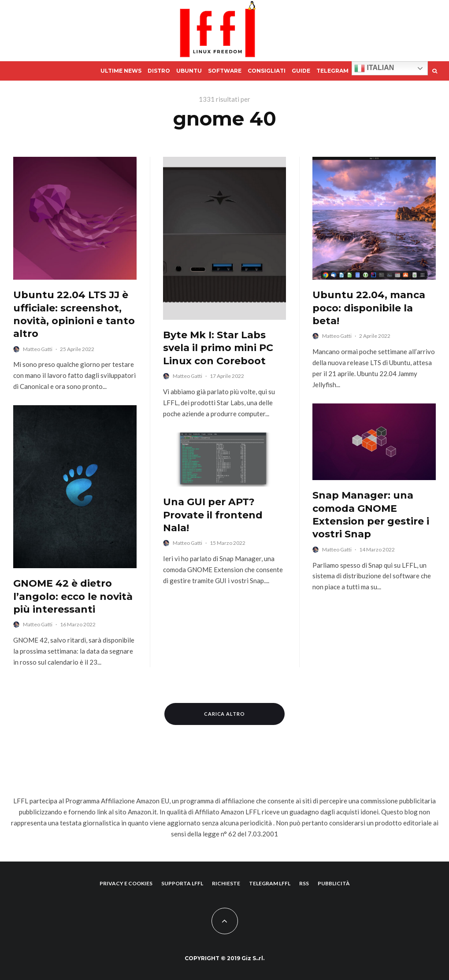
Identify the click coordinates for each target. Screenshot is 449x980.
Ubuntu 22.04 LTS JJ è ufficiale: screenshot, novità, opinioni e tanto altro (74, 314)
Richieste (226, 883)
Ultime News (121, 71)
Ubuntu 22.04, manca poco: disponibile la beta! (369, 308)
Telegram (332, 71)
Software (225, 71)
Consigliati (267, 71)
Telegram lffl (270, 883)
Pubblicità (334, 883)
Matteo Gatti (38, 349)
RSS (304, 883)
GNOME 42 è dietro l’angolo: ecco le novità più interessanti (73, 596)
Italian (374, 68)
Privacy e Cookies (126, 883)
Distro (159, 71)
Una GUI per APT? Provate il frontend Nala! (213, 515)
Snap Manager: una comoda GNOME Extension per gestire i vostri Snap (371, 515)
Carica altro (225, 714)
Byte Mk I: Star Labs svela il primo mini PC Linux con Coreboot (218, 348)
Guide (301, 71)
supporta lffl (182, 883)
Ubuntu (189, 71)
